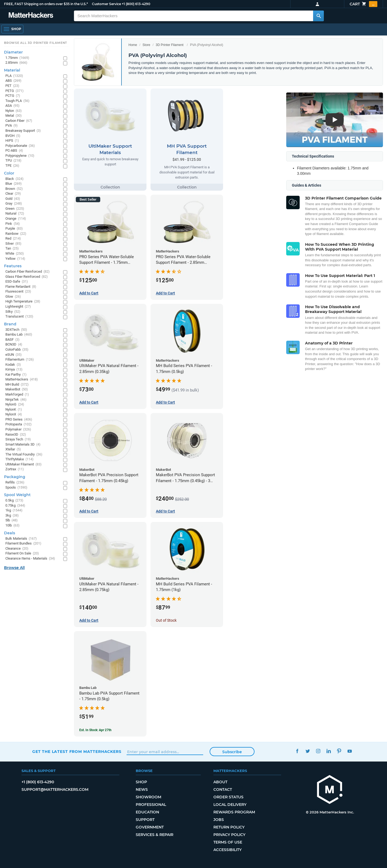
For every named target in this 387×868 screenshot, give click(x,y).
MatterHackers (22, 380)
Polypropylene (20, 156)
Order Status (228, 797)
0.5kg (14, 501)
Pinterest (339, 751)
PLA (14, 76)
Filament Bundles (23, 544)
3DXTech (16, 330)
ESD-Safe (17, 282)
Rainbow (16, 234)
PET (12, 86)
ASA (12, 106)
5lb (12, 520)
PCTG (13, 96)
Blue (14, 184)
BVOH (13, 136)
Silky (13, 312)
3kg (12, 516)
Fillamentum (20, 360)
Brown (14, 189)
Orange (16, 219)
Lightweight (18, 307)
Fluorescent (18, 292)
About (220, 782)
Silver (13, 244)
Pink (13, 224)
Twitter (308, 751)
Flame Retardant (21, 287)
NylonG (15, 405)
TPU (13, 161)
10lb (12, 526)
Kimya (14, 370)
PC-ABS (14, 151)
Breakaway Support (23, 131)
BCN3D (14, 345)
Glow (13, 297)
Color (9, 173)
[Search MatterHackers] (318, 16)
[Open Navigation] (12, 29)
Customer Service (106, 4)
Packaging (15, 477)
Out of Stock (166, 620)
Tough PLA (17, 101)
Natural (15, 214)
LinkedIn (329, 751)
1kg (14, 511)
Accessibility (227, 850)
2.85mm (16, 63)
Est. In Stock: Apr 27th (95, 730)
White (15, 254)
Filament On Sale (22, 554)
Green (15, 209)
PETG (15, 91)
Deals (10, 533)
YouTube (350, 751)
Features (13, 266)
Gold (13, 199)
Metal (14, 116)
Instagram (318, 751)
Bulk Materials (21, 539)
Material (12, 70)
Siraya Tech (18, 440)
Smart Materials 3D (23, 445)
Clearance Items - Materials (30, 559)
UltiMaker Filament (24, 465)
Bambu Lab (19, 335)
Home (133, 45)
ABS (13, 81)
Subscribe (232, 752)
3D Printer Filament (169, 45)
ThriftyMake (19, 459)
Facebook (297, 751)
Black (15, 179)
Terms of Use (228, 842)
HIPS (12, 141)
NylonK (14, 410)
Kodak (13, 365)
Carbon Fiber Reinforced (28, 272)
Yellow (15, 259)
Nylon (14, 111)
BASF (12, 340)
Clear (13, 194)
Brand (10, 324)
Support (145, 820)
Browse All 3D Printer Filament (36, 43)
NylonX (14, 415)
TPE (12, 166)
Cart (363, 4)
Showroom (148, 797)
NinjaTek (16, 400)
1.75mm (17, 58)
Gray (14, 204)
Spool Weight (17, 495)
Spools (16, 488)
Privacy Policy (229, 835)
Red (13, 239)
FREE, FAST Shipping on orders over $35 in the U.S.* (46, 4)
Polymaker (18, 430)
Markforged (17, 395)
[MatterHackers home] (330, 790)
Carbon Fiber (19, 121)
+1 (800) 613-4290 (136, 4)
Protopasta (19, 424)
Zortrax (15, 469)
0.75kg (15, 506)
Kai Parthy (16, 375)
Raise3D (16, 435)
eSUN (14, 355)
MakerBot (17, 389)
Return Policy (229, 827)
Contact (223, 789)
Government (150, 827)
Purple (14, 229)
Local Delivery (230, 805)
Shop (141, 782)
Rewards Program (234, 812)
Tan (12, 249)
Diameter (13, 52)
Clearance (17, 549)
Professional (151, 805)
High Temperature (23, 302)
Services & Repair (155, 835)
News (142, 789)
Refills (15, 483)
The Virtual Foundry (24, 455)
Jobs (219, 820)
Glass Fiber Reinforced (27, 277)
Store (146, 45)
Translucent (19, 317)
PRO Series (19, 420)
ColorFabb (17, 350)
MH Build (17, 385)
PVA (12, 126)
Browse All (14, 568)
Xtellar (13, 449)
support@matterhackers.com (55, 789)
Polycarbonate (20, 146)
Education (147, 812)
